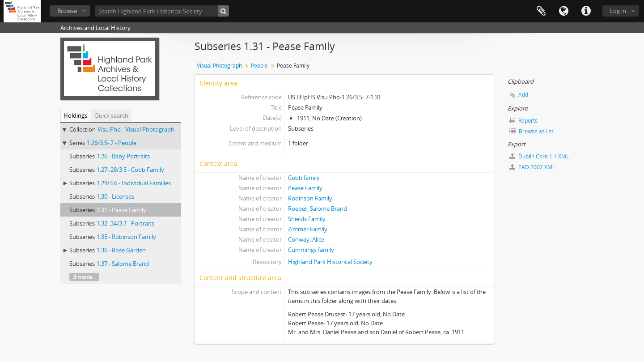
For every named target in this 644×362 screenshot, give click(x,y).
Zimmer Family (308, 229)
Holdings (75, 115)
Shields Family (307, 219)
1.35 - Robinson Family (126, 237)
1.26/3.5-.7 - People (112, 143)
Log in (618, 11)
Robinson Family (310, 198)
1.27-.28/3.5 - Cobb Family (130, 170)
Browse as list (531, 131)
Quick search (111, 115)
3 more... (84, 277)
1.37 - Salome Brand (123, 264)
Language (563, 11)
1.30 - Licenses (115, 196)
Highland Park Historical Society (330, 262)
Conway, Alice (306, 239)
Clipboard (541, 11)
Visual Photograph (219, 66)
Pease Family (305, 188)
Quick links (586, 11)
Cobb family (304, 178)
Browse (67, 11)
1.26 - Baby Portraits (123, 156)
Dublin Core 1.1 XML (539, 156)
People (259, 66)
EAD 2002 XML (532, 167)
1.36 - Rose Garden (121, 250)
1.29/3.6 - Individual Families (134, 183)
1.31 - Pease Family (121, 210)
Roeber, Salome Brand (318, 209)
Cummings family (311, 250)
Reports (523, 121)
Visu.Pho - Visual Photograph (136, 129)
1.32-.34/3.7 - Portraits (125, 223)
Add (523, 95)
